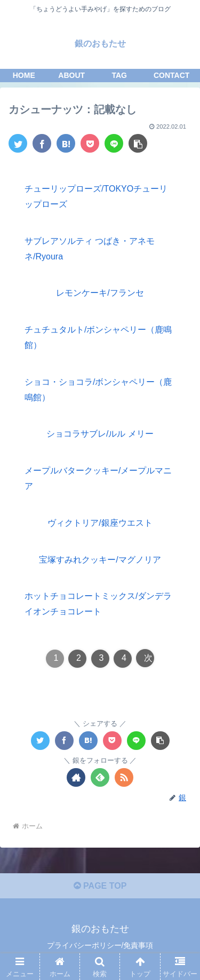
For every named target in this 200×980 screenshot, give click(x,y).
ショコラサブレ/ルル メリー (100, 434)
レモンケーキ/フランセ (100, 293)
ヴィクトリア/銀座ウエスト (100, 523)
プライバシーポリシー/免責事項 (100, 945)
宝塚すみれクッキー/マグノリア (100, 560)
